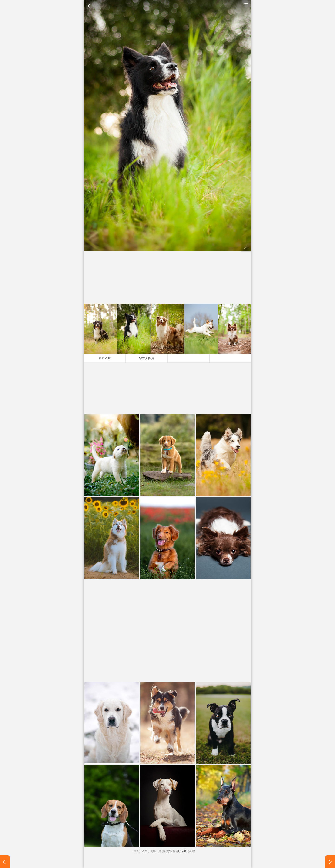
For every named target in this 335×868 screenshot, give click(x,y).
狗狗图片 (105, 358)
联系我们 (184, 851)
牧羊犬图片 (147, 358)
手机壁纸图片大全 (246, 5)
